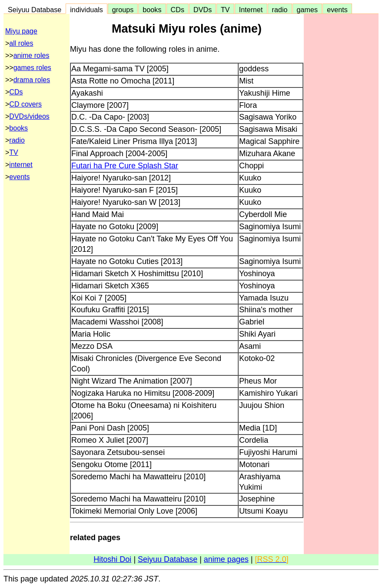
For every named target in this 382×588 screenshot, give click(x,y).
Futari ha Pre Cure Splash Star (125, 166)
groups (123, 10)
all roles (21, 43)
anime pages (226, 559)
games (307, 10)
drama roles (32, 80)
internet (21, 165)
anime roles (32, 55)
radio (280, 10)
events (337, 10)
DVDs (203, 10)
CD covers (25, 104)
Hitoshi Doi (112, 559)
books (152, 10)
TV (225, 10)
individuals (86, 10)
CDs (178, 10)
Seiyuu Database (35, 10)
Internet (251, 10)
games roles (32, 68)
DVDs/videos (29, 116)
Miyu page (21, 31)
